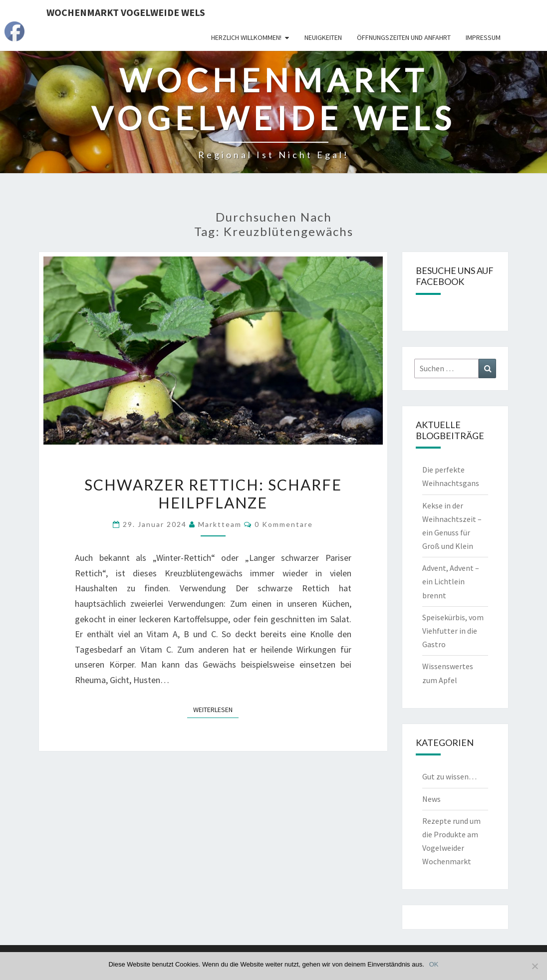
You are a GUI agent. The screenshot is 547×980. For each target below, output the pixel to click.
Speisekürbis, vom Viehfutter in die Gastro (453, 631)
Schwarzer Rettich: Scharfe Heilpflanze (213, 493)
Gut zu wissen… (449, 776)
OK (434, 964)
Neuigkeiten (323, 37)
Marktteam (220, 524)
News (431, 799)
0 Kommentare (284, 524)
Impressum (483, 37)
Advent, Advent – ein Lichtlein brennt (451, 581)
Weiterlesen (216, 709)
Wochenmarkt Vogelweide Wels (126, 12)
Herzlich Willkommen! (246, 37)
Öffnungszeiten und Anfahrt (404, 37)
